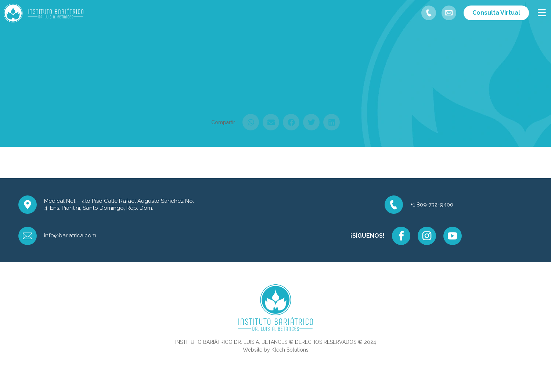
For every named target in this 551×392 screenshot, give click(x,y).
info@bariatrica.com (70, 235)
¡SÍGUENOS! (368, 236)
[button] (251, 122)
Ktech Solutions (290, 350)
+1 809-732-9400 (432, 205)
